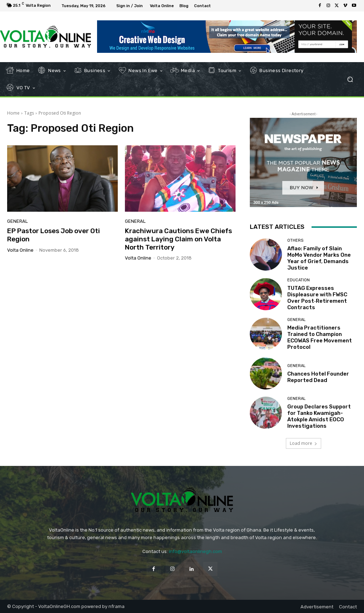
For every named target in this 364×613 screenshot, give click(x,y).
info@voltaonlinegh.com (195, 551)
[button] (350, 79)
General (17, 221)
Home (13, 113)
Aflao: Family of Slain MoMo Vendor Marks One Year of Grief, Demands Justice (319, 258)
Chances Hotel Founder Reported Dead (318, 377)
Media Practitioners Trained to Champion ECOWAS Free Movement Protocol (320, 337)
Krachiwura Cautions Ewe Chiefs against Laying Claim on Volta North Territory (178, 239)
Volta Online (20, 250)
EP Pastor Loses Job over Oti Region (54, 235)
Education (299, 280)
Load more (304, 443)
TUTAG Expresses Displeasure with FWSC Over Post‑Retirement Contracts (317, 298)
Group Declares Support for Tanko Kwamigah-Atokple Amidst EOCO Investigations (319, 416)
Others (295, 240)
